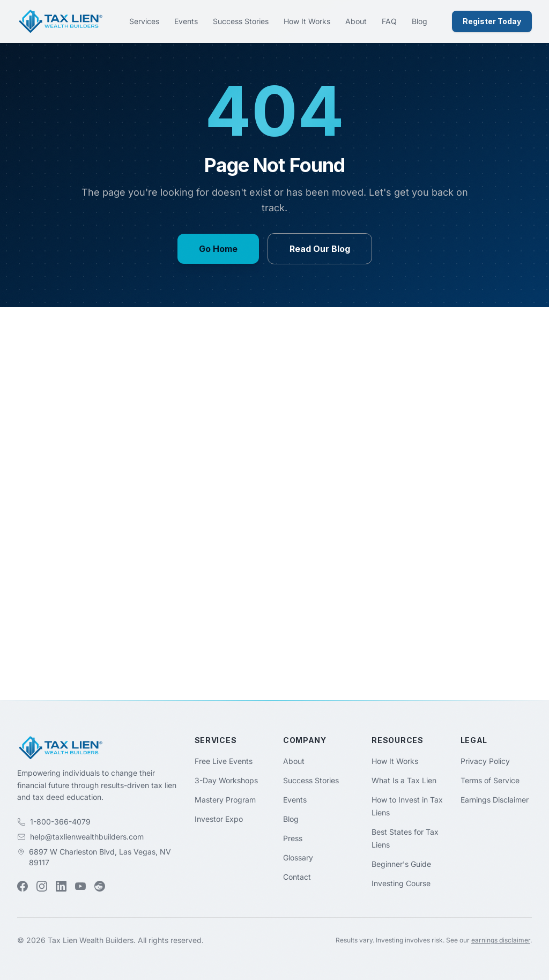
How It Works (307, 21)
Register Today (492, 21)
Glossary (298, 857)
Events (186, 21)
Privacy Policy (485, 761)
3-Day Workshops (226, 780)
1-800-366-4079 (60, 822)
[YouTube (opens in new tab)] (80, 886)
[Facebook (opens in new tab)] (23, 886)
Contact (297, 877)
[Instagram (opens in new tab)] (42, 886)
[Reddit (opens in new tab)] (100, 886)
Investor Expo (219, 819)
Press (293, 838)
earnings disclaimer (501, 940)
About (356, 21)
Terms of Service (490, 780)
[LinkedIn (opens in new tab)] (61, 886)
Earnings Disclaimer (495, 800)
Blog (420, 21)
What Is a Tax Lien (404, 780)
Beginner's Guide (401, 864)
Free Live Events (224, 761)
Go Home (218, 249)
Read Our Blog (320, 249)
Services (144, 21)
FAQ (389, 21)
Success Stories (241, 21)
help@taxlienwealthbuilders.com (87, 837)
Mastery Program (225, 800)
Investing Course (401, 883)
